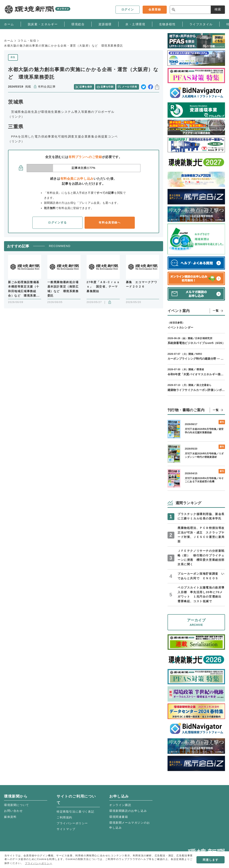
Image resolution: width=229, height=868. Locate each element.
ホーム (9, 41)
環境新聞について (17, 805)
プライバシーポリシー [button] (39, 863)
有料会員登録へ (110, 222)
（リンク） (16, 117)
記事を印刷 (107, 87)
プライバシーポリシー (72, 823)
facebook (151, 87)
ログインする (57, 222)
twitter (144, 87)
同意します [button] (211, 860)
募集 (13, 57)
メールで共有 (129, 87)
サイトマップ (66, 829)
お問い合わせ (13, 811)
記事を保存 (86, 87)
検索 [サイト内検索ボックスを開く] (218, 9)
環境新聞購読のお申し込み (128, 811)
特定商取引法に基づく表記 (75, 812)
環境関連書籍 (119, 817)
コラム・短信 (27, 41)
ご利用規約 (64, 817)
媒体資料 (10, 817)
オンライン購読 (120, 805)
